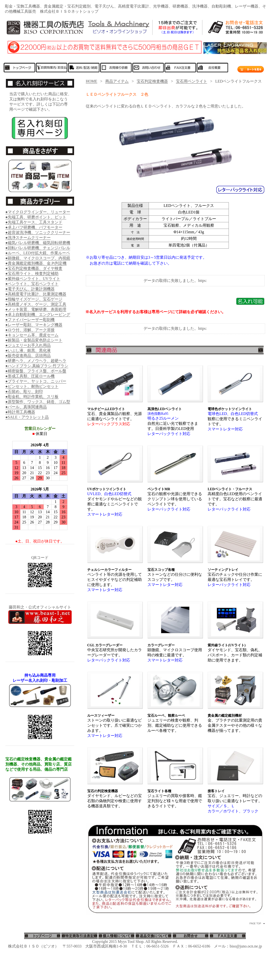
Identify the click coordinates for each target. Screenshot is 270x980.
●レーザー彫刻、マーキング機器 (34, 325)
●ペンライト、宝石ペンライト (32, 284)
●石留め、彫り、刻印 (24, 391)
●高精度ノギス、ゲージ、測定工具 (36, 304)
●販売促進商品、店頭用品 (28, 356)
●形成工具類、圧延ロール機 (30, 376)
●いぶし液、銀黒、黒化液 (28, 350)
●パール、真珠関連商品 (26, 407)
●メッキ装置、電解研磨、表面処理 (36, 309)
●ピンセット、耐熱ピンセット (32, 386)
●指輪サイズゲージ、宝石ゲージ (34, 299)
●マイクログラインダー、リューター (38, 212)
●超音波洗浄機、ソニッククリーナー (38, 232)
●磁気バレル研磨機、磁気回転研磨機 (38, 243)
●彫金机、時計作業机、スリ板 (32, 397)
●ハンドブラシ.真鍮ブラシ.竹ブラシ (37, 366)
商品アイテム (117, 81)
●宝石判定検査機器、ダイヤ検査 (34, 268)
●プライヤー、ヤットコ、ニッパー (36, 381)
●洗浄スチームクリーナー (28, 238)
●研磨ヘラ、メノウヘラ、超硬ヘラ (36, 361)
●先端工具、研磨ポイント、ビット (36, 217)
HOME (92, 81)
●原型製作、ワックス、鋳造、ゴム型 (38, 402)
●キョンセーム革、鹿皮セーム (32, 335)
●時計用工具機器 (20, 412)
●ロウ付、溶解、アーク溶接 (30, 330)
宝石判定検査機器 (152, 81)
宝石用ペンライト (192, 81)
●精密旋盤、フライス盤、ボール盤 (36, 371)
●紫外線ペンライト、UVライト (33, 279)
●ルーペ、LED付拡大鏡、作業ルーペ (38, 253)
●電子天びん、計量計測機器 (30, 289)
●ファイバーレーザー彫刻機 (30, 320)
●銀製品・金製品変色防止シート (34, 340)
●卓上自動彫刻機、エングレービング (38, 314)
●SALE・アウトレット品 (27, 417)
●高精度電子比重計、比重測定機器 (36, 294)
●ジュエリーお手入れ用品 (28, 345)
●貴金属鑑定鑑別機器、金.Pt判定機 (36, 263)
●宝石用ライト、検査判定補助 (32, 273)
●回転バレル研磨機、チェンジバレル (38, 248)
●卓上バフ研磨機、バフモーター (34, 227)
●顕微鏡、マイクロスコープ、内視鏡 (38, 258)
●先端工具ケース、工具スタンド (34, 222)
